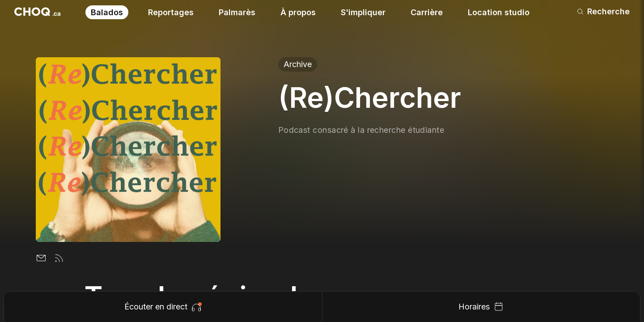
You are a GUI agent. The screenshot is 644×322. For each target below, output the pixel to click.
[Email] (41, 258)
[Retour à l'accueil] (37, 12)
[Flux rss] (59, 258)
